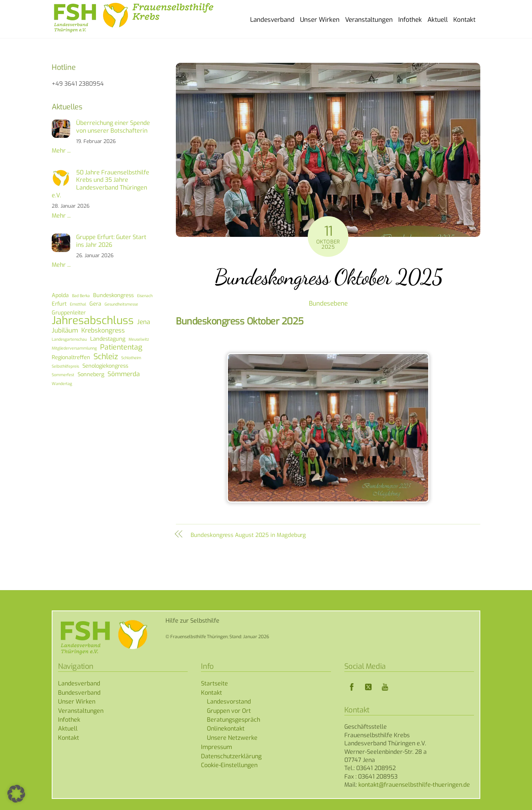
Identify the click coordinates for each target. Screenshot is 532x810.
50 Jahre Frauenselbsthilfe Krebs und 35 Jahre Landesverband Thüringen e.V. (100, 184)
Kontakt (464, 20)
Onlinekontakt (226, 729)
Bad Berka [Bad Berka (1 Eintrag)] (81, 296)
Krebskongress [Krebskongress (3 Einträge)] (103, 331)
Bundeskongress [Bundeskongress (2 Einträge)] (113, 295)
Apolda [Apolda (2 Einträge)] (60, 295)
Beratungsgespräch (233, 720)
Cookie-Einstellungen (229, 765)
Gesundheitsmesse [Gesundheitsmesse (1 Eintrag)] (121, 304)
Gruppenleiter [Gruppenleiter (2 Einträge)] (69, 313)
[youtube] (385, 687)
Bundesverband (79, 693)
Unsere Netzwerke (232, 738)
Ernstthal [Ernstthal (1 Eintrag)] (78, 304)
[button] (16, 794)
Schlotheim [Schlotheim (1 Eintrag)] (131, 358)
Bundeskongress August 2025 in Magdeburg (248, 535)
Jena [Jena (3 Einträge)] (144, 322)
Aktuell (438, 20)
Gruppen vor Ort (229, 711)
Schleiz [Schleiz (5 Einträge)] (106, 357)
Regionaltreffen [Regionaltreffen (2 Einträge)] (71, 357)
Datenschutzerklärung (231, 756)
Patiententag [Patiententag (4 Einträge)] (121, 347)
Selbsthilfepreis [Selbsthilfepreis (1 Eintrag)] (65, 366)
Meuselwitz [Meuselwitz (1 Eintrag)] (139, 339)
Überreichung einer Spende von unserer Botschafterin (113, 127)
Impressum (216, 747)
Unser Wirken (320, 20)
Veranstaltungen (369, 20)
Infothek (410, 20)
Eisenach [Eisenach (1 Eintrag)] (145, 296)
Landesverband (272, 20)
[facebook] (352, 687)
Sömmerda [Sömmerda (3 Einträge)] (124, 374)
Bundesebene (328, 304)
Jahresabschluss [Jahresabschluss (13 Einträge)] (93, 321)
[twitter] (368, 687)
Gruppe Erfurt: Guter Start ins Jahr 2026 (111, 241)
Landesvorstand (229, 702)
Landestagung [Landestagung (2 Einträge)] (108, 339)
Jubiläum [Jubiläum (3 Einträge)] (65, 331)
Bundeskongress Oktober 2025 (328, 277)
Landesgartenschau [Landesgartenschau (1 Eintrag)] (69, 339)
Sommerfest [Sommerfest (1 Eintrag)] (63, 375)
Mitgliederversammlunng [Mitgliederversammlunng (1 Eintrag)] (74, 348)
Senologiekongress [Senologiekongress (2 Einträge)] (105, 366)
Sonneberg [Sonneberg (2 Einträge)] (91, 374)
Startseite (214, 683)
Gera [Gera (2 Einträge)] (95, 304)
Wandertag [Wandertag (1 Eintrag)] (62, 384)
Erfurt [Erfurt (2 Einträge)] (59, 304)
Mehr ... (61, 151)
